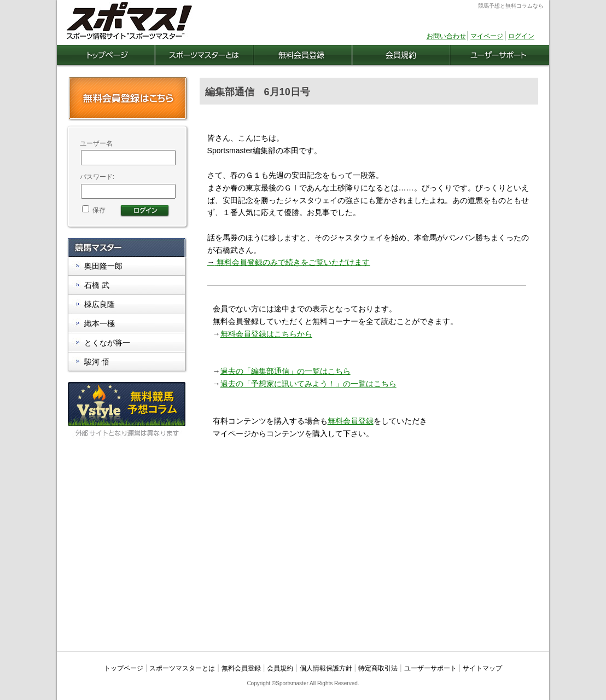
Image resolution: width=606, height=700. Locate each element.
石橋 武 (97, 285)
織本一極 (100, 323)
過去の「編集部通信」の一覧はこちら (285, 371)
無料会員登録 (351, 421)
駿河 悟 (97, 362)
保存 (94, 210)
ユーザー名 (96, 143)
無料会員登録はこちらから (266, 334)
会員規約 (280, 668)
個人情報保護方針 (326, 668)
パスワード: (97, 177)
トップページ (124, 668)
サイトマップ (482, 668)
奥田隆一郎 (103, 266)
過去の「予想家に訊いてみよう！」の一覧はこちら (308, 384)
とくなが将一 (107, 343)
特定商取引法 (378, 668)
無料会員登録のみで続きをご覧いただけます (289, 262)
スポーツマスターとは (182, 668)
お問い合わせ (446, 36)
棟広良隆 (100, 304)
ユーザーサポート (430, 668)
